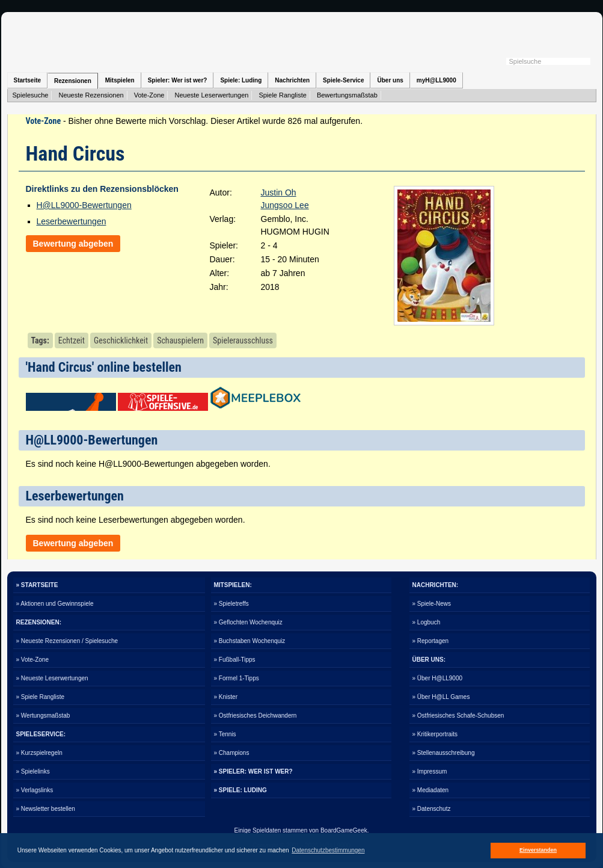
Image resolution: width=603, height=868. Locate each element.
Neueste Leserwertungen (211, 95)
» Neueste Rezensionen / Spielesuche (67, 641)
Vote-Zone (149, 95)
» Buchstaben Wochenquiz (250, 641)
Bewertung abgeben (73, 244)
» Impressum (430, 771)
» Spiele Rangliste (41, 697)
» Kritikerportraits (435, 734)
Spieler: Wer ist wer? (178, 80)
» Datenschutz (432, 809)
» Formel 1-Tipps (237, 678)
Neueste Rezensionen (91, 95)
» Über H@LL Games (441, 697)
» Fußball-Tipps (235, 660)
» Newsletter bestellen (46, 809)
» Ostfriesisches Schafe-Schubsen (458, 716)
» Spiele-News (432, 604)
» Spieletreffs (231, 604)
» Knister (226, 697)
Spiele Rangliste (283, 95)
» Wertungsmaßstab (43, 716)
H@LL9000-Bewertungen (84, 205)
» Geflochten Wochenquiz (248, 622)
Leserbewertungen (72, 221)
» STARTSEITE (37, 585)
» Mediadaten (431, 790)
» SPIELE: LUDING (240, 790)
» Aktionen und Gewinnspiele (55, 604)
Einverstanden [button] (538, 850)
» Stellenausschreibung (444, 753)
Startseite (28, 80)
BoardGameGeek (344, 830)
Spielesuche (31, 95)
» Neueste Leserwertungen (52, 678)
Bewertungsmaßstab (347, 95)
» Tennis (225, 734)
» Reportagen (431, 641)
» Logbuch (427, 622)
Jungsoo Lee (285, 205)
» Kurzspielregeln (39, 753)
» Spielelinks (33, 771)
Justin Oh (279, 192)
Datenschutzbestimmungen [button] (328, 850)
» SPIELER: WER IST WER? (253, 771)
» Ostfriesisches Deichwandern (256, 716)
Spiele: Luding (241, 80)
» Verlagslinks (35, 790)
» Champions (232, 753)
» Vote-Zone (32, 660)
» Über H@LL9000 (438, 678)
